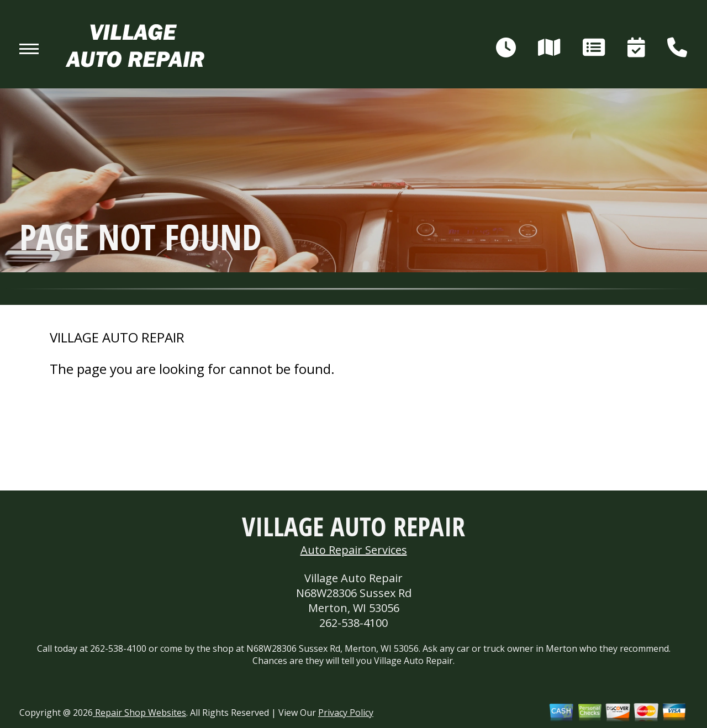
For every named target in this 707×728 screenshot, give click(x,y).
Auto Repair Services (354, 550)
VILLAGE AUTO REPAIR (117, 337)
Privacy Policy (346, 713)
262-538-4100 (353, 623)
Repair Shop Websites (139, 713)
